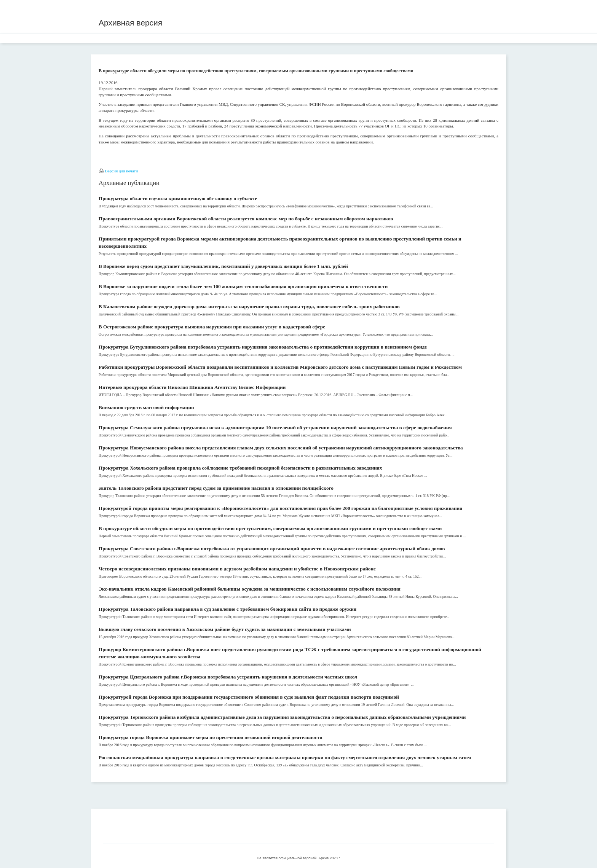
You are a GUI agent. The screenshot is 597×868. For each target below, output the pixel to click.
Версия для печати (122, 171)
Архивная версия (130, 23)
